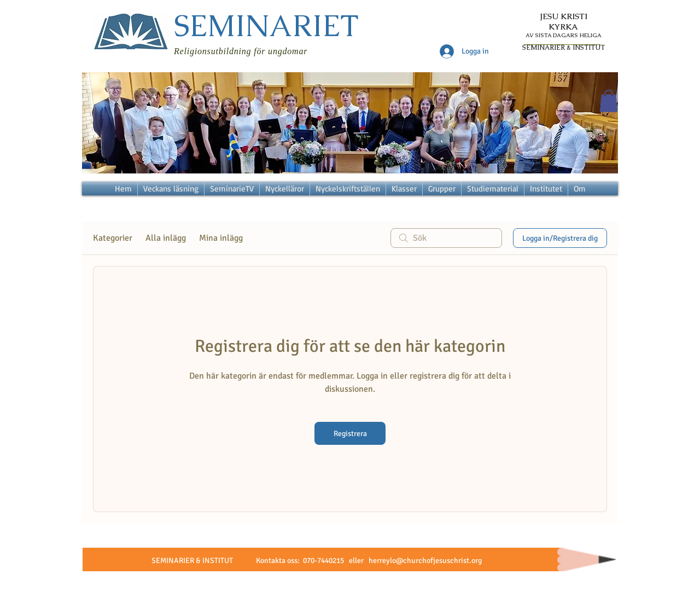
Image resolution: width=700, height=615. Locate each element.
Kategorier (113, 238)
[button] (609, 101)
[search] (446, 238)
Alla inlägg (166, 238)
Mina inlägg (221, 238)
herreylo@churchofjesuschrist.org (425, 561)
